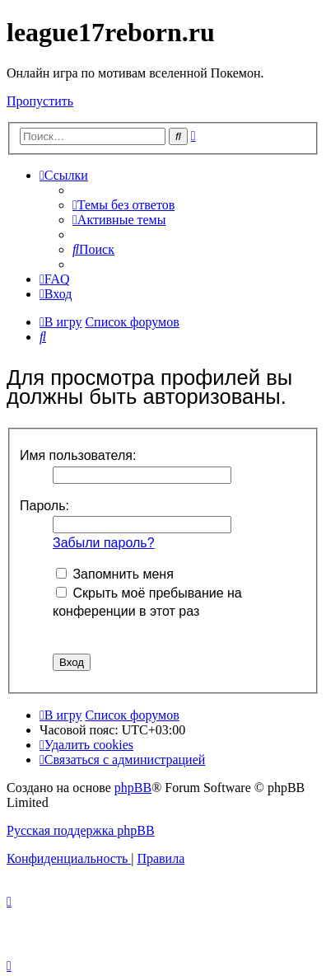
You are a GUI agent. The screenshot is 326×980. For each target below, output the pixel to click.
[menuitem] (123, 205)
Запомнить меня (115, 574)
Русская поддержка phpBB (81, 830)
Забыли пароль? (104, 543)
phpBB (133, 788)
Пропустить (40, 101)
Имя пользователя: (78, 455)
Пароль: (44, 506)
